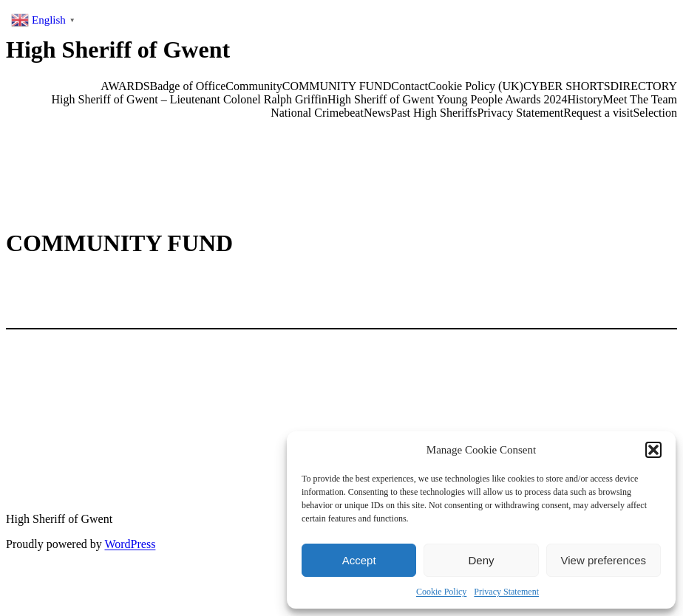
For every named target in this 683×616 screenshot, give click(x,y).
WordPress (130, 544)
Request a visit (598, 113)
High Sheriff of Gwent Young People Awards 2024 (447, 99)
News (377, 113)
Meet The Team (640, 99)
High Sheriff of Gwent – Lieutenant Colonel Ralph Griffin (190, 99)
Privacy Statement (506, 592)
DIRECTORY (644, 86)
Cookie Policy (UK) (476, 86)
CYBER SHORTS (567, 86)
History (585, 99)
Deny (481, 560)
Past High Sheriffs (434, 113)
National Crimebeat (317, 113)
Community (254, 86)
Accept (359, 560)
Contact (410, 86)
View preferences (604, 560)
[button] (653, 450)
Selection (655, 113)
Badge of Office (188, 86)
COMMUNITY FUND (337, 86)
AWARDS (125, 86)
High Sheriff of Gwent (118, 49)
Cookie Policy (441, 592)
